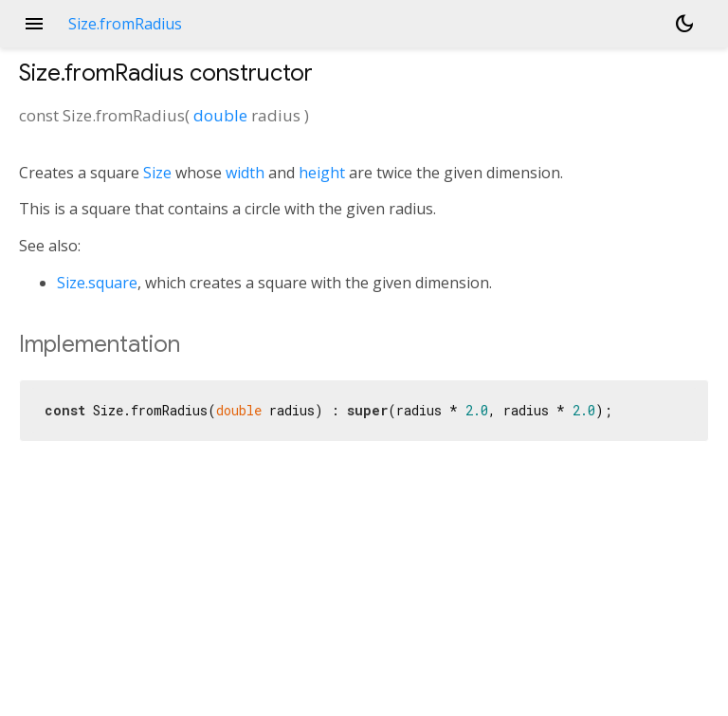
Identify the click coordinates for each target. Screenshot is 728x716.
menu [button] (34, 24)
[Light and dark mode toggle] (684, 24)
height (322, 173)
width (245, 173)
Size (157, 173)
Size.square (97, 283)
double (220, 115)
